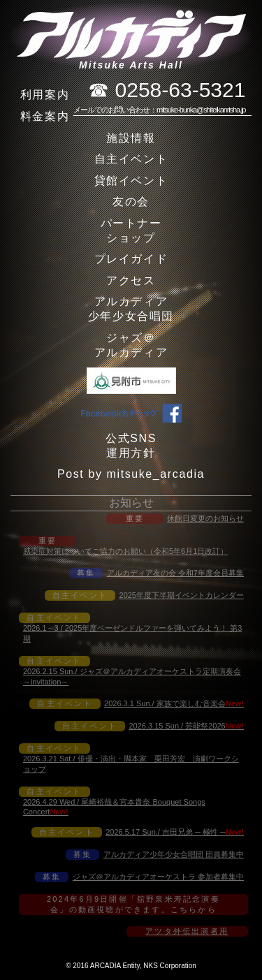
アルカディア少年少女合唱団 (131, 309)
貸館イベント (131, 181)
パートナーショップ (131, 231)
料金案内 (45, 116)
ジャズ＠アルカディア (131, 345)
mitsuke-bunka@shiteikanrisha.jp (201, 110)
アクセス (131, 280)
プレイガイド (131, 259)
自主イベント (131, 159)
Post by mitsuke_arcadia (131, 474)
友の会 (131, 202)
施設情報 (131, 138)
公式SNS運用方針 (131, 446)
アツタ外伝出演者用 (187, 931)
